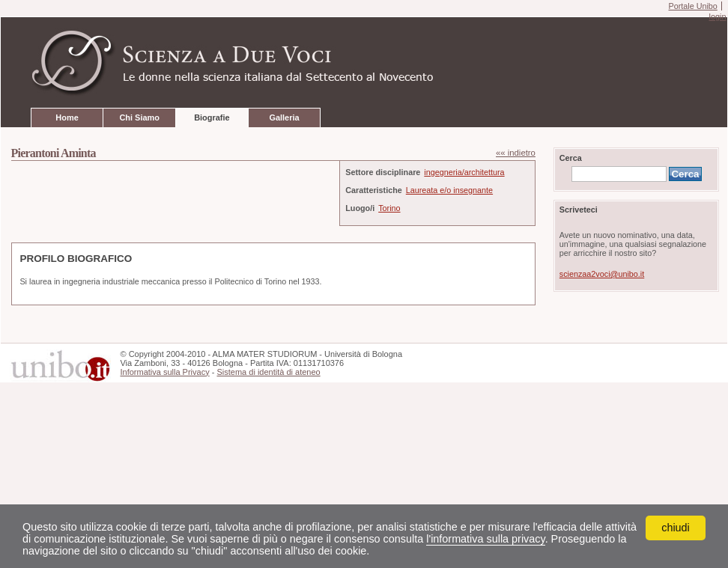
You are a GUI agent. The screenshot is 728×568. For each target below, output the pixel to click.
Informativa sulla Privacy (164, 372)
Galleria (284, 117)
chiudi (676, 528)
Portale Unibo (692, 6)
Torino (389, 208)
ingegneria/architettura (464, 172)
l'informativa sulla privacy (485, 539)
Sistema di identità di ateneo (268, 372)
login (717, 16)
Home (67, 117)
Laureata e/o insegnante (449, 190)
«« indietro (516, 153)
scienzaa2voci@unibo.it (602, 274)
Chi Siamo (139, 117)
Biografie (212, 117)
